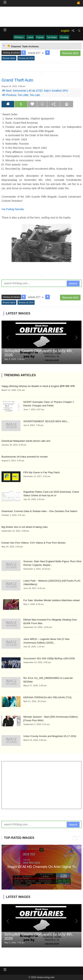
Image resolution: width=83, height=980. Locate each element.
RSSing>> (19, 37)
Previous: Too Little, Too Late (21, 95)
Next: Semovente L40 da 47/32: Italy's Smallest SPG (35, 91)
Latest (30, 37)
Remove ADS (70, 53)
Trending (64, 37)
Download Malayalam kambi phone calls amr (26, 441)
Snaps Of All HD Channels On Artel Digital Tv (41, 867)
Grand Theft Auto (17, 80)
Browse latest (9, 58)
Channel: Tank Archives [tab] (23, 46)
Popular (40, 37)
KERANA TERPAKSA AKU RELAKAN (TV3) (47, 697)
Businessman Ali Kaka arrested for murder (25, 457)
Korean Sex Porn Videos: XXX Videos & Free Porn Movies (34, 543)
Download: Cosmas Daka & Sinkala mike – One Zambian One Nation (39, 511)
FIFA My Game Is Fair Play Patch (42, 472)
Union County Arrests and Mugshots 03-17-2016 (50, 736)
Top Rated (52, 37)
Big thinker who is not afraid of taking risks (25, 527)
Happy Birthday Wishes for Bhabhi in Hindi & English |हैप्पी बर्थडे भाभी (38, 386)
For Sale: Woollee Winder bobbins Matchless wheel (52, 600)
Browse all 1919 (26, 58)
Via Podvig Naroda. (13, 209)
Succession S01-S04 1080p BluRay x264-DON (49, 658)
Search (73, 283)
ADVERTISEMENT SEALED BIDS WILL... (47, 421)
